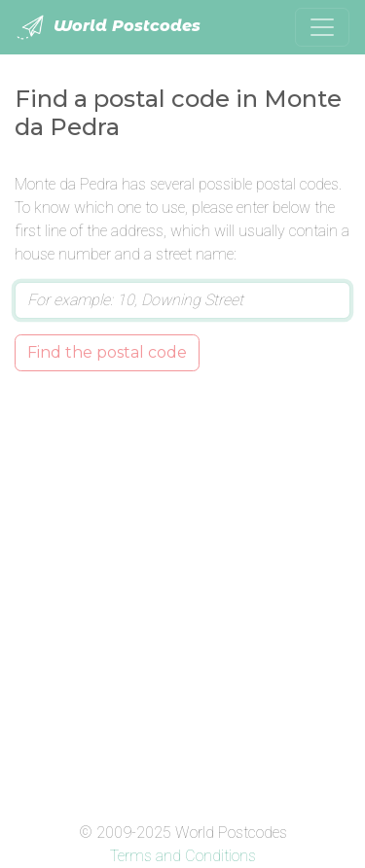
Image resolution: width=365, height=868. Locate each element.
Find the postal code (107, 352)
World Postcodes (108, 27)
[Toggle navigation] (322, 27)
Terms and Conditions (183, 856)
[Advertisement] (182, 592)
